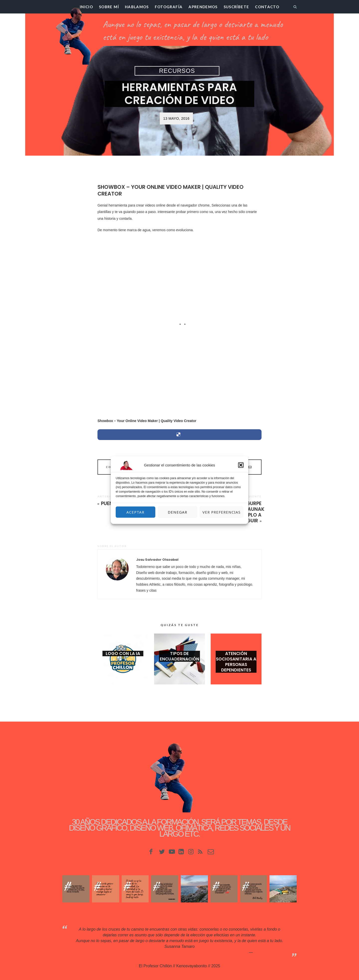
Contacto (267, 7)
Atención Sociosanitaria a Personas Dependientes (236, 662)
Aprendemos (203, 7)
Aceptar (135, 512)
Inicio (86, 7)
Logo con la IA (123, 653)
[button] (241, 465)
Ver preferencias (222, 512)
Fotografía (169, 7)
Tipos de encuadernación (179, 656)
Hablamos (137, 7)
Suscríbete (236, 7)
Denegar (178, 512)
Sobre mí (109, 7)
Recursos (177, 71)
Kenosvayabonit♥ (269, 952)
